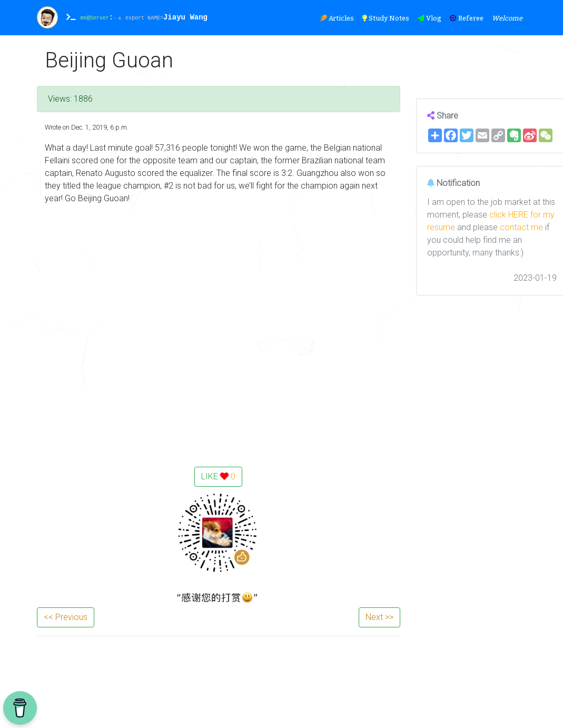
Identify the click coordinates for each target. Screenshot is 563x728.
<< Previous (66, 617)
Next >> (379, 617)
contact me (521, 227)
